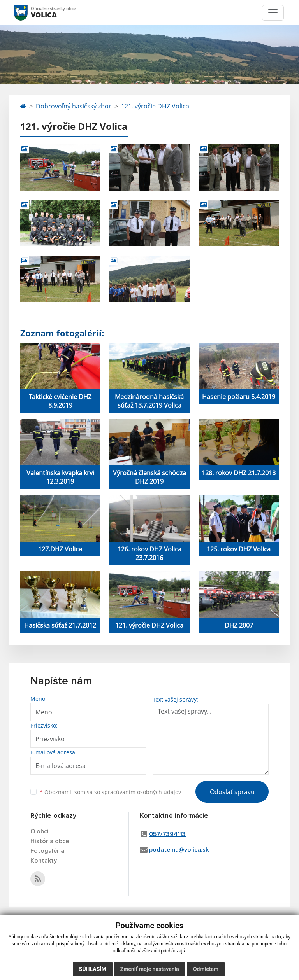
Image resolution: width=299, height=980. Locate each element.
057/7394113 (167, 834)
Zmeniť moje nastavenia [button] (150, 969)
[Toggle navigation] (273, 13)
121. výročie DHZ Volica (155, 106)
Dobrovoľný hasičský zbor (74, 106)
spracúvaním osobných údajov (141, 792)
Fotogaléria (47, 851)
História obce (50, 841)
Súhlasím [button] (93, 969)
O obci (40, 831)
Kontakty (44, 861)
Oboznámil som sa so (110, 792)
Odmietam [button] (206, 969)
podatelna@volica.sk (179, 850)
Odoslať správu (232, 792)
